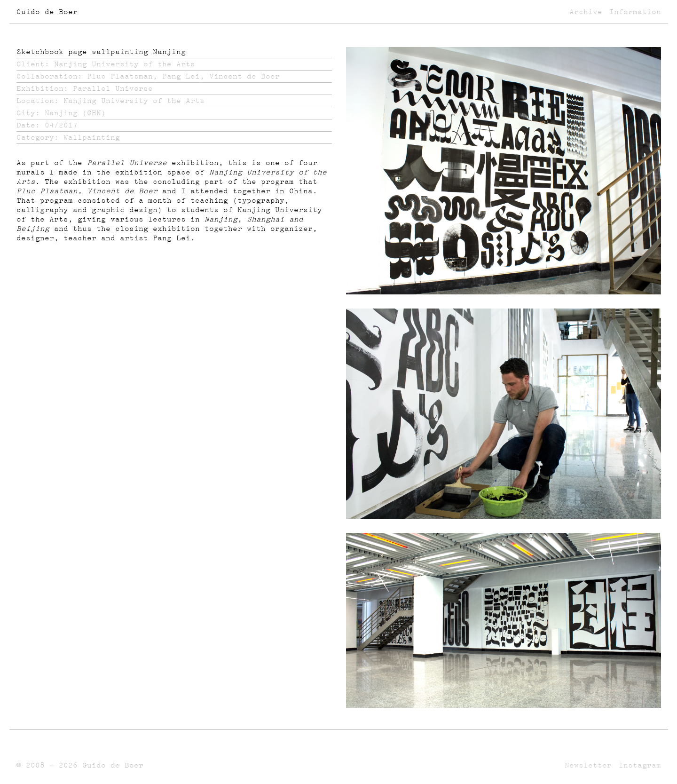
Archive (586, 12)
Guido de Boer (47, 12)
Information (635, 12)
